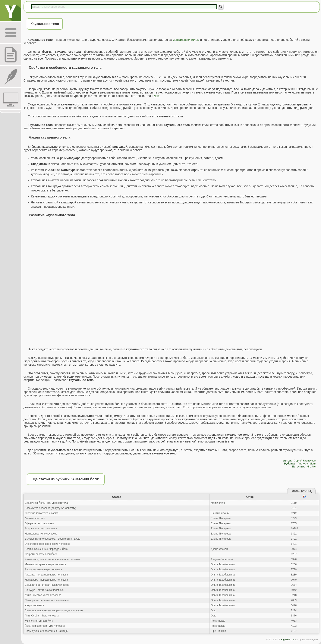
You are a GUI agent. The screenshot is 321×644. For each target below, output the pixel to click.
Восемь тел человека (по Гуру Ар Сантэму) (50, 508)
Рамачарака (218, 621)
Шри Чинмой (218, 631)
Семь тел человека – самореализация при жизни (54, 610)
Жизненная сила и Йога (39, 621)
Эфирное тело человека (39, 523)
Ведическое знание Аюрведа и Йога (46, 549)
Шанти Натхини (220, 513)
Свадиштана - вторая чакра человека (47, 585)
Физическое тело (35, 518)
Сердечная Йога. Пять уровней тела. (47, 503)
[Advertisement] (171, 252)
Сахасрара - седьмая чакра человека (47, 600)
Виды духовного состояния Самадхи (47, 631)
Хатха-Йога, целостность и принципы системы (52, 559)
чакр (157, 96)
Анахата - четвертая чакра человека (46, 575)
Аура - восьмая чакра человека (43, 570)
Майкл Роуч (218, 503)
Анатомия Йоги (307, 464)
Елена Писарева (221, 518)
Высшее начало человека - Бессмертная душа (53, 539)
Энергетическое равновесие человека (47, 544)
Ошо (214, 610)
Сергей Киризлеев (305, 461)
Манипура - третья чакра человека (45, 564)
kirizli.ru (311, 467)
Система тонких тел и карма (42, 513)
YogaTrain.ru (287, 640)
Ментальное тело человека (41, 534)
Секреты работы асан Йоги (41, 554)
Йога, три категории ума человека (45, 626)
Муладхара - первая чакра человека (46, 580)
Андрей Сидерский (222, 559)
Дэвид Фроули (219, 549)
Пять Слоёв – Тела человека (42, 616)
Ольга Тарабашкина (223, 564)
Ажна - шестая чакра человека (43, 595)
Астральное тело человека (41, 529)
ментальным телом (186, 40)
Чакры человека (34, 605)
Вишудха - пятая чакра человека (44, 590)
